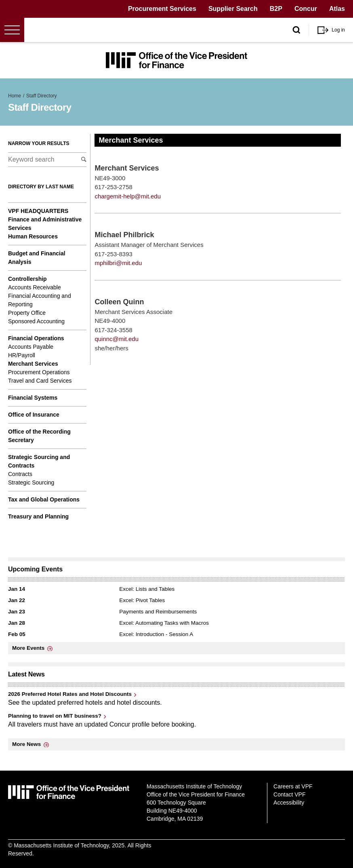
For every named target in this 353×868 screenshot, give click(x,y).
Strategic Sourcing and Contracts (39, 461)
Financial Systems (33, 398)
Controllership (27, 279)
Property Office (27, 313)
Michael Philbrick (124, 235)
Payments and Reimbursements (158, 612)
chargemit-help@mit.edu (128, 196)
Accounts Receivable (35, 287)
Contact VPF (289, 794)
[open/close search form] (296, 30)
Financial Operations (36, 338)
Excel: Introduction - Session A (156, 634)
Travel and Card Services (40, 381)
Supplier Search (233, 9)
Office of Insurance (34, 415)
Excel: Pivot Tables (142, 600)
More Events (28, 648)
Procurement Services (162, 9)
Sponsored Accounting (36, 321)
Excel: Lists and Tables (147, 589)
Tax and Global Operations (44, 499)
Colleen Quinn (119, 302)
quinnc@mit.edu (117, 339)
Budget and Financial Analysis (37, 258)
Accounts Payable (31, 347)
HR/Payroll (22, 355)
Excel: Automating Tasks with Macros (164, 623)
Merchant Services (33, 364)
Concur (306, 9)
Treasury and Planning (38, 516)
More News (26, 744)
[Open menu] (12, 30)
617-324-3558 (113, 330)
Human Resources (33, 236)
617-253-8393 (113, 254)
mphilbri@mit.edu (118, 263)
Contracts (20, 474)
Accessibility (289, 803)
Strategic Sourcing (31, 482)
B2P (276, 9)
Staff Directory (42, 96)
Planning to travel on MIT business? (55, 716)
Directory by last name (41, 187)
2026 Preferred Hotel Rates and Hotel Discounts (70, 694)
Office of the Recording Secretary (39, 436)
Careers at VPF (293, 786)
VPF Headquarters (38, 211)
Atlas (337, 9)
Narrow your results (39, 143)
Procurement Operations (39, 372)
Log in (338, 30)
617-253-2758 (113, 187)
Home (15, 96)
